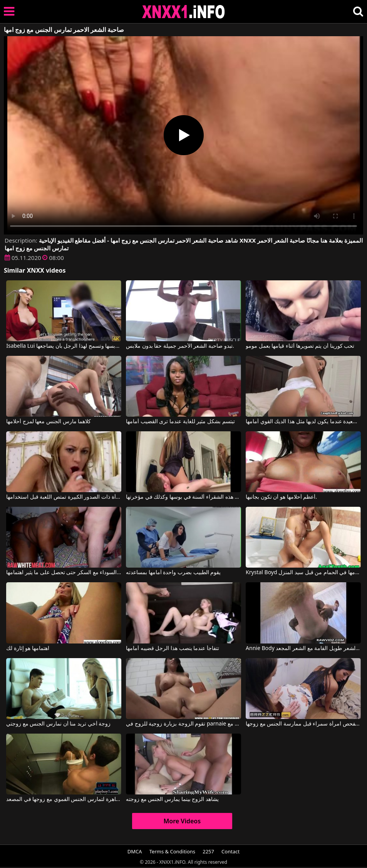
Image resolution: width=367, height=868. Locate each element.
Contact (230, 851)
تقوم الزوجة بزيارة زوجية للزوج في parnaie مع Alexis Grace (183, 724)
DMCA (135, 851)
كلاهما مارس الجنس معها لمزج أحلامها (49, 422)
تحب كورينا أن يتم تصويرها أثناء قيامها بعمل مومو (300, 346)
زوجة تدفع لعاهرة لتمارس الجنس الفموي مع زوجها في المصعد (64, 799)
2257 (208, 851)
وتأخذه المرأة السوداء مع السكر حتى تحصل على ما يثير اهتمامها (64, 573)
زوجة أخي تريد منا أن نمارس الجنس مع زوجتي (58, 724)
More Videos (182, 821)
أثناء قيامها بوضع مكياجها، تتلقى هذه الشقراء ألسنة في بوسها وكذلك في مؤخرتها (183, 497)
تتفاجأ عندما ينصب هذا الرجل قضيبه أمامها (173, 648)
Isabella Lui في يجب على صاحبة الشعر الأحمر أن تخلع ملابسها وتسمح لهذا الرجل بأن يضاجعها (64, 346)
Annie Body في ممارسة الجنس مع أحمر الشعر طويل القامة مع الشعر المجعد (303, 648)
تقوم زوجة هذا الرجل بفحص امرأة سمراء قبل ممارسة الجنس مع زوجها (303, 724)
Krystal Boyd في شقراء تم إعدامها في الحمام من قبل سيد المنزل (303, 573)
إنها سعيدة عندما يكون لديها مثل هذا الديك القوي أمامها (303, 422)
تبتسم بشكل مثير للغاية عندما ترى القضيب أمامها (180, 422)
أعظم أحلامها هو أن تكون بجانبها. (281, 497)
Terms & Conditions (172, 851)
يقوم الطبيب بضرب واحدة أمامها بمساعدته (173, 573)
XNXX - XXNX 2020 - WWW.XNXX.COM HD (184, 12)
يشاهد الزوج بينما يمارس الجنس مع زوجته (172, 799)
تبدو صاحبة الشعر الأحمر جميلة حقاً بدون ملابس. (180, 346)
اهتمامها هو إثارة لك (28, 648)
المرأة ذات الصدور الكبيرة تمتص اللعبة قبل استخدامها (64, 497)
